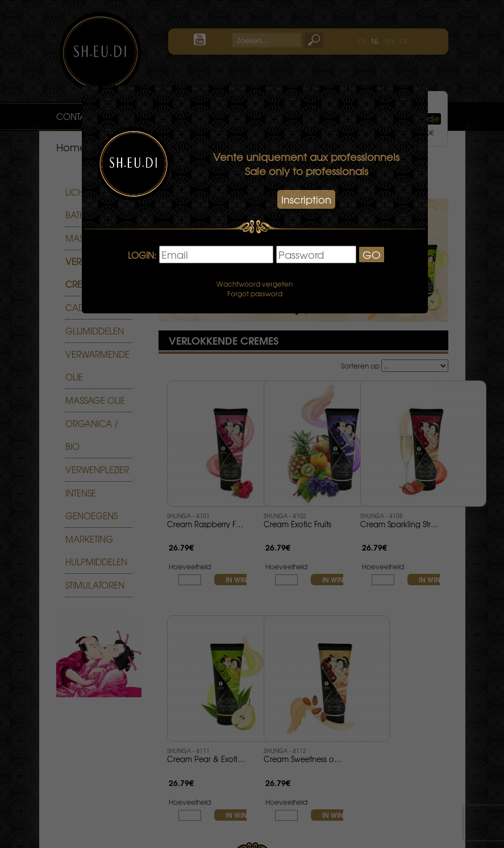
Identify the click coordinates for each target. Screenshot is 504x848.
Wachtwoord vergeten (255, 284)
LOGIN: (142, 256)
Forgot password (255, 293)
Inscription (306, 199)
